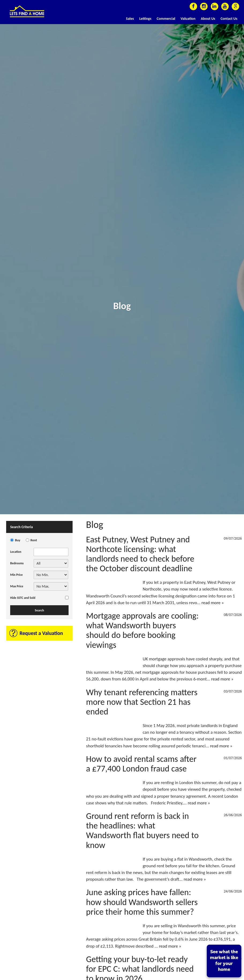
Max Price (17, 586)
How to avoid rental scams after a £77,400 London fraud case (141, 764)
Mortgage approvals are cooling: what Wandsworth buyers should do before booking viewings (142, 630)
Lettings (145, 19)
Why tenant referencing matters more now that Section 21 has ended (142, 702)
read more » (213, 603)
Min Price (16, 575)
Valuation (188, 19)
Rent (34, 540)
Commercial (166, 19)
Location (16, 552)
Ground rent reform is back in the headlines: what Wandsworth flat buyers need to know (142, 830)
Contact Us (229, 19)
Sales (130, 19)
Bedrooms (17, 563)
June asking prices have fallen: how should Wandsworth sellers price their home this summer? (142, 902)
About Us (208, 19)
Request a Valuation (41, 633)
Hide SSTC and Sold (23, 598)
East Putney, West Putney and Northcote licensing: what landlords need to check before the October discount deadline (140, 554)
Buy (18, 540)
